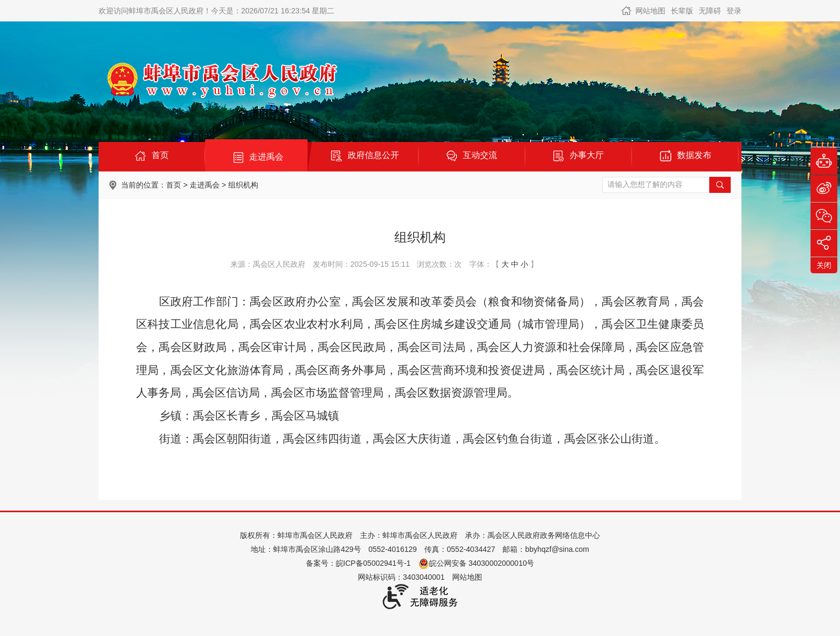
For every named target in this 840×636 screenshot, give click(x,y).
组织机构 (243, 185)
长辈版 (682, 11)
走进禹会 (205, 185)
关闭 (824, 265)
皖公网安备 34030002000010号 (477, 563)
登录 (734, 11)
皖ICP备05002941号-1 (373, 563)
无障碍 (710, 11)
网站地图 (650, 11)
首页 (174, 185)
